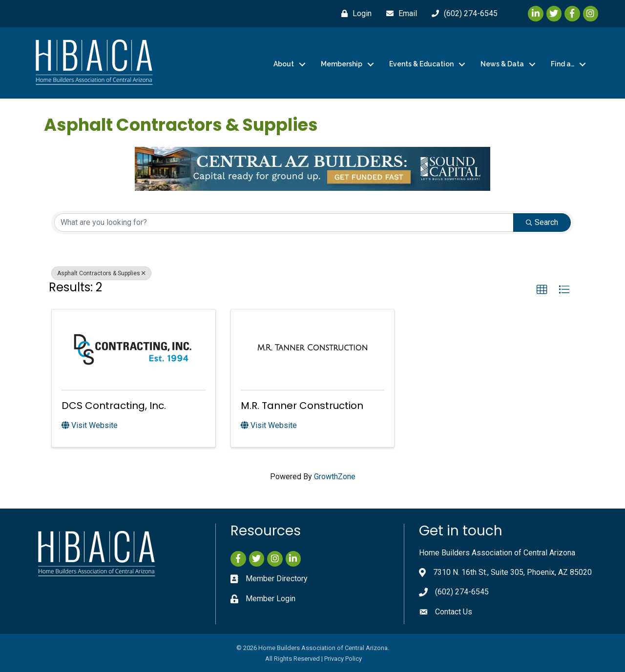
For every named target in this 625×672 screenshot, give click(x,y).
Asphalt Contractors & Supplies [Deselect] (101, 273)
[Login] (354, 14)
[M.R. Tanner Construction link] (313, 348)
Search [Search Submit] (542, 222)
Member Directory (277, 579)
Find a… (562, 64)
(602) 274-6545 (462, 592)
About (284, 64)
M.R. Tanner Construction (302, 406)
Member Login (271, 599)
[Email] (399, 14)
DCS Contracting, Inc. (114, 406)
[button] (542, 290)
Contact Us (454, 612)
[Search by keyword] (284, 223)
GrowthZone (335, 477)
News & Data (502, 64)
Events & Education (421, 64)
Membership (342, 64)
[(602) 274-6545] (462, 14)
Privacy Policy (343, 659)
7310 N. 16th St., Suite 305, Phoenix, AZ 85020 (512, 572)
